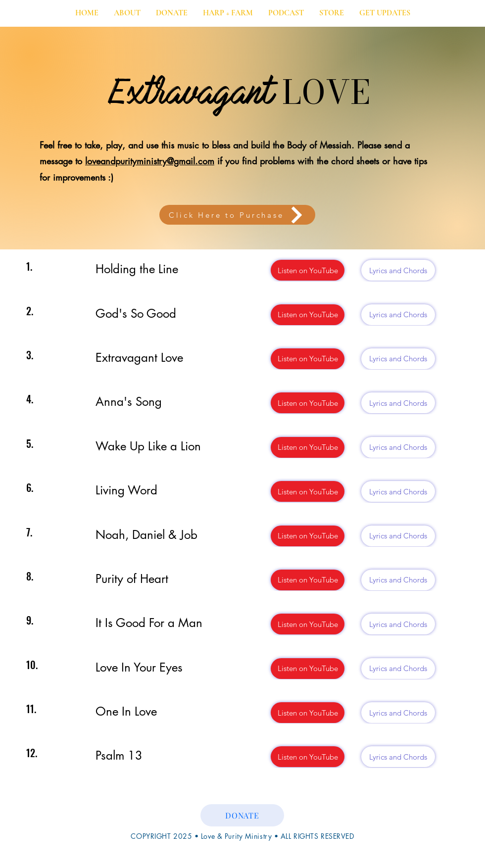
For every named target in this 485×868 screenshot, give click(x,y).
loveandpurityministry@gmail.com (150, 161)
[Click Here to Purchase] (237, 215)
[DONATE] (242, 815)
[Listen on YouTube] (308, 270)
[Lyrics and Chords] (398, 270)
